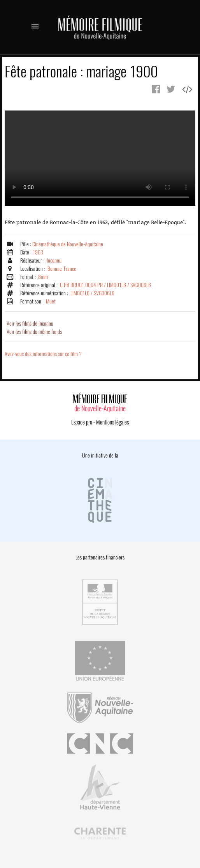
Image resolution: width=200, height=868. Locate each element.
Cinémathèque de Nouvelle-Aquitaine (68, 244)
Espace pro (82, 422)
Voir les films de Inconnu (30, 324)
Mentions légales (112, 422)
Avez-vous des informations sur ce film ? (43, 354)
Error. (100, 158)
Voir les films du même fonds (34, 332)
